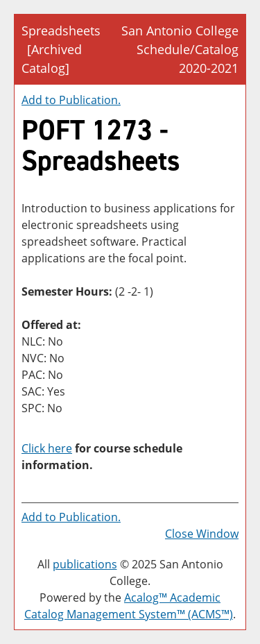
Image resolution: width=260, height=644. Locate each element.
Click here (47, 448)
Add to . (71, 100)
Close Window (202, 534)
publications (85, 564)
